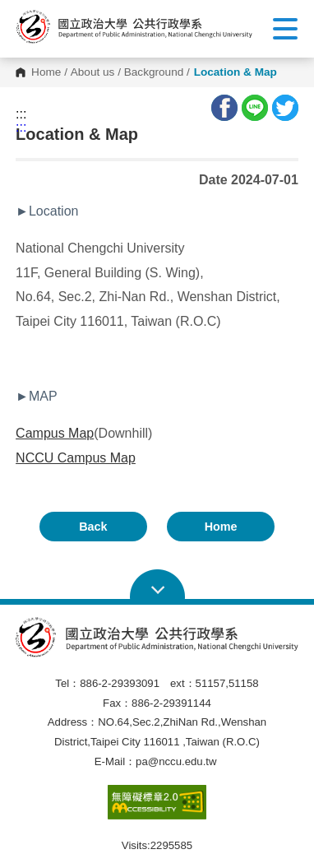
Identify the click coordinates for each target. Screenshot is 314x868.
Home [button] (221, 527)
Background (154, 72)
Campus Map (55, 433)
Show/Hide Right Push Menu (285, 29)
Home (46, 72)
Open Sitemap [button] (157, 585)
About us (93, 72)
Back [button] (93, 527)
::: (21, 114)
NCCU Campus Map (76, 458)
